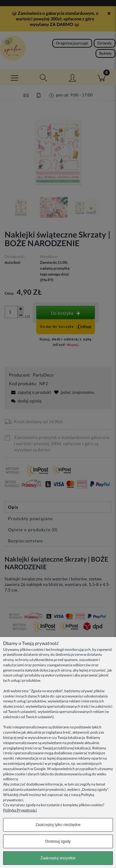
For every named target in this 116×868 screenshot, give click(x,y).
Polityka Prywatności (20, 810)
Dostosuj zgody (58, 841)
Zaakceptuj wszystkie (58, 858)
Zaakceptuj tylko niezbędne (58, 825)
